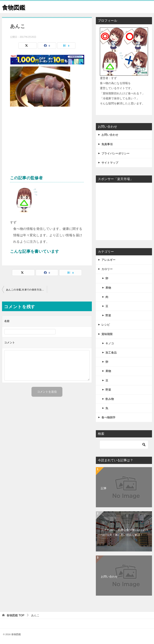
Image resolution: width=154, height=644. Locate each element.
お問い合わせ (110, 135)
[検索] (124, 445)
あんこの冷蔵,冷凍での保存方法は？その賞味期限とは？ (26, 290)
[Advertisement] (47, 143)
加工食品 (111, 353)
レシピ (106, 325)
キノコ (110, 343)
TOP (15, 615)
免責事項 (107, 144)
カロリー (107, 269)
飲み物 (110, 399)
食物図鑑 (14, 7)
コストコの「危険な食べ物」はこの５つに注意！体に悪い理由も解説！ (125, 532)
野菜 (108, 315)
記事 (104, 488)
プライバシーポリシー (115, 153)
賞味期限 (107, 334)
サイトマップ (110, 163)
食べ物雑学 (108, 417)
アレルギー (108, 260)
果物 (108, 288)
